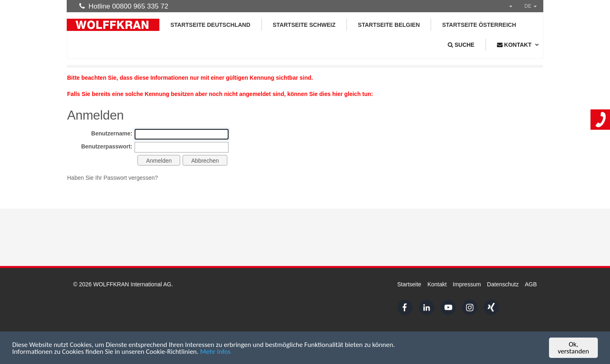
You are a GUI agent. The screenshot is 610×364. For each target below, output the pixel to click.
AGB (531, 284)
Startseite (409, 284)
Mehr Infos (215, 352)
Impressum (467, 284)
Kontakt (437, 284)
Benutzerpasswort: (107, 146)
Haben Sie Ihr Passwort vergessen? (112, 178)
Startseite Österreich (479, 25)
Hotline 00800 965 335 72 (124, 6)
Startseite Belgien (389, 25)
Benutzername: (112, 133)
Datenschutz (503, 284)
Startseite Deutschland (210, 25)
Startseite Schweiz (304, 25)
